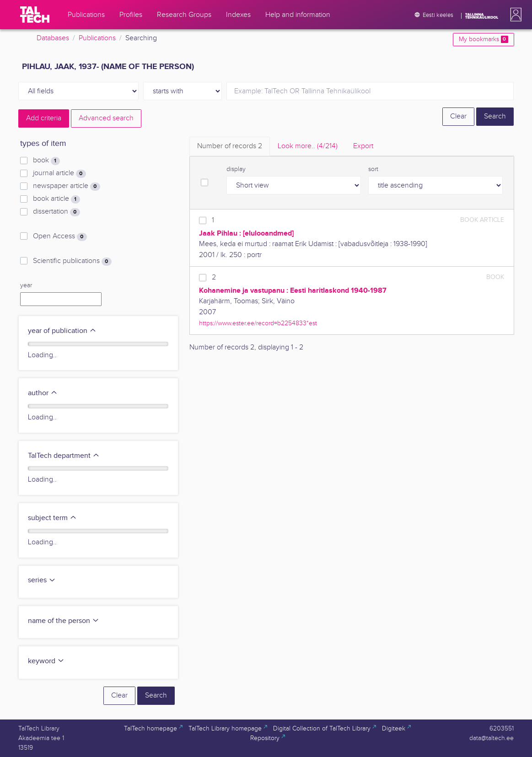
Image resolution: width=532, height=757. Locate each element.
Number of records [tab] (230, 146)
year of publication (62, 331)
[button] (514, 15)
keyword (46, 661)
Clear (458, 116)
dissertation (56, 212)
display (236, 169)
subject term (52, 518)
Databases (53, 38)
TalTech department (64, 456)
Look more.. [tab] (308, 146)
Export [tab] (363, 146)
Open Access (60, 236)
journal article (59, 173)
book (46, 161)
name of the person (64, 621)
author (43, 393)
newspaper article (66, 186)
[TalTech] (35, 15)
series (42, 580)
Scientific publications (72, 261)
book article (56, 199)
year (26, 285)
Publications (97, 38)
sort (373, 169)
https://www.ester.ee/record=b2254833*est (258, 323)
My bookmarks (483, 39)
